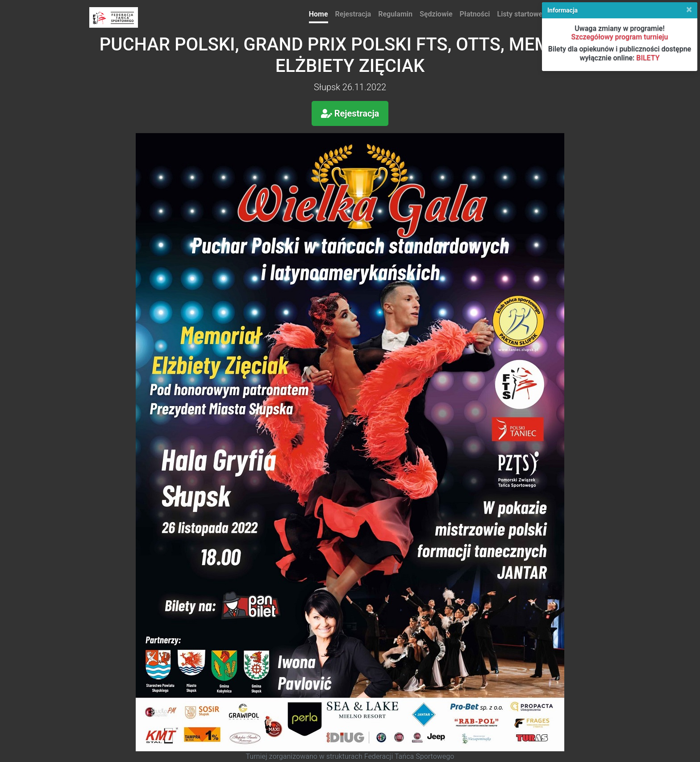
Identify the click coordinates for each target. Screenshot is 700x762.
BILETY (648, 58)
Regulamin (395, 14)
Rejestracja (353, 14)
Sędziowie (436, 14)
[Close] (689, 9)
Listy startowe (520, 14)
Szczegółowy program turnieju (620, 37)
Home (319, 14)
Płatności (475, 14)
